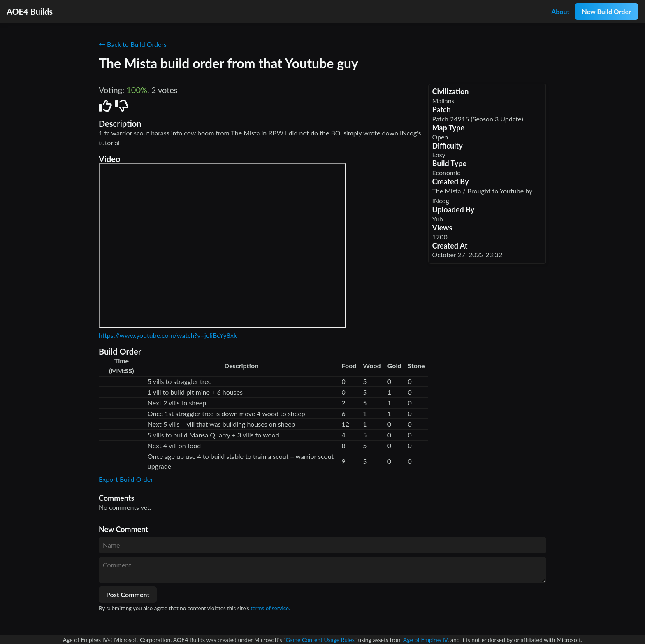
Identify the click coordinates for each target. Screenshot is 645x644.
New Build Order (607, 11)
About (560, 11)
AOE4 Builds (30, 12)
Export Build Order (126, 479)
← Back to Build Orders (133, 44)
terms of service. (270, 608)
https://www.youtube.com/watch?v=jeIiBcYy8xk (168, 335)
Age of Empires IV (425, 640)
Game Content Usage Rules (320, 640)
